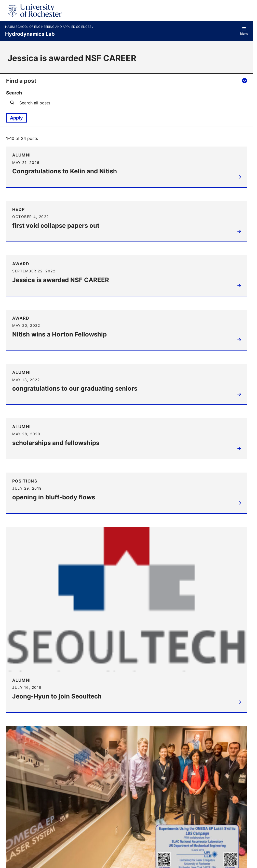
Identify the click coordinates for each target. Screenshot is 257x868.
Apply (16, 118)
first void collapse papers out (56, 226)
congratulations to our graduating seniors (75, 389)
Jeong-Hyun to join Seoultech (57, 697)
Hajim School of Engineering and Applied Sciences (49, 27)
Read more (238, 178)
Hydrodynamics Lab (30, 34)
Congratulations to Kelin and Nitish (65, 171)
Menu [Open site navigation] (244, 31)
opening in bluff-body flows (54, 498)
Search (14, 93)
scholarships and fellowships (56, 443)
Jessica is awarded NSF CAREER (61, 280)
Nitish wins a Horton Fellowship (60, 335)
